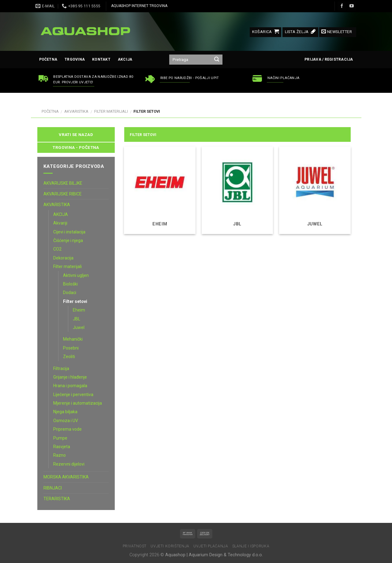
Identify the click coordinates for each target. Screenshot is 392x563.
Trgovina (75, 59)
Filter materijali (111, 111)
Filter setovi (75, 301)
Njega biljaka (65, 412)
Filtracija (61, 368)
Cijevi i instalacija (69, 232)
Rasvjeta (62, 447)
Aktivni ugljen (76, 275)
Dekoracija (63, 258)
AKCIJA (125, 59)
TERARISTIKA (57, 499)
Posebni (71, 348)
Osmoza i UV (66, 421)
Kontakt (101, 59)
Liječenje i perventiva (73, 395)
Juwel (79, 327)
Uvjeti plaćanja (211, 546)
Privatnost (135, 546)
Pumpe (60, 438)
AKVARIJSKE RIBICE (63, 194)
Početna (48, 59)
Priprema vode (67, 429)
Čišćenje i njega (68, 240)
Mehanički (73, 339)
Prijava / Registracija (329, 59)
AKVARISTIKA (76, 111)
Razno (60, 455)
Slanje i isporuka (251, 546)
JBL (77, 319)
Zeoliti (69, 357)
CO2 (57, 249)
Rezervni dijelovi (69, 464)
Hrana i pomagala (70, 386)
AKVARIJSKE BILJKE (63, 183)
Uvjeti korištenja (170, 546)
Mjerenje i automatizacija (78, 403)
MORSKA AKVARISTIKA (66, 477)
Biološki (70, 284)
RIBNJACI (53, 488)
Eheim (79, 310)
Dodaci (70, 293)
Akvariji (60, 223)
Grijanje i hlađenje (70, 377)
